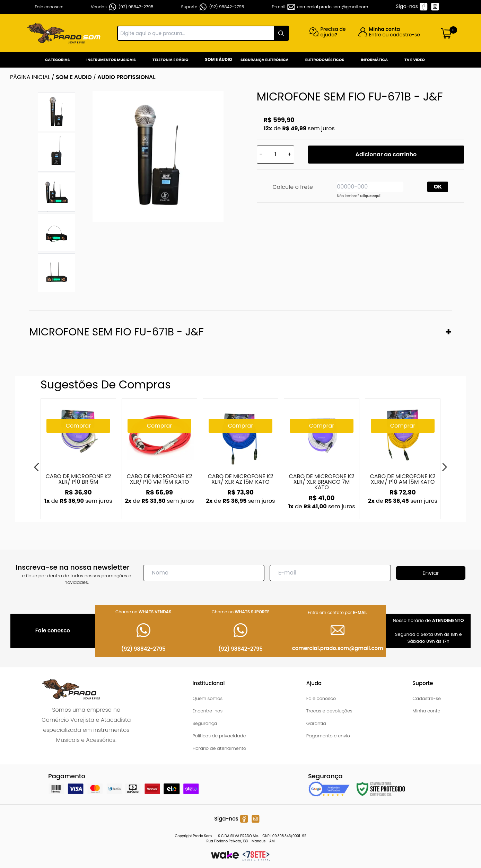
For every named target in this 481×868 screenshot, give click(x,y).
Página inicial (30, 77)
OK (438, 187)
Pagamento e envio (328, 736)
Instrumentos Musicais (111, 60)
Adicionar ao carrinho (386, 154)
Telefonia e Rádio (170, 60)
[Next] (445, 467)
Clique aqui (370, 196)
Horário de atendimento (219, 748)
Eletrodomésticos (325, 60)
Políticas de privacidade (219, 736)
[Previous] (36, 467)
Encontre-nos (207, 711)
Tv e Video (415, 60)
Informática (374, 60)
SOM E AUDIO (74, 77)
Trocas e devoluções (329, 711)
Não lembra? (359, 196)
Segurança (205, 723)
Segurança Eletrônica (265, 60)
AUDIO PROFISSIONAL (126, 77)
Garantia (316, 723)
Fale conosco (321, 698)
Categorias (57, 60)
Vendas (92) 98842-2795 (122, 7)
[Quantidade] (276, 155)
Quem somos (207, 698)
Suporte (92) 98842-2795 (213, 7)
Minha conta (426, 711)
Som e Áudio (219, 59)
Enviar (431, 573)
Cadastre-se (427, 698)
